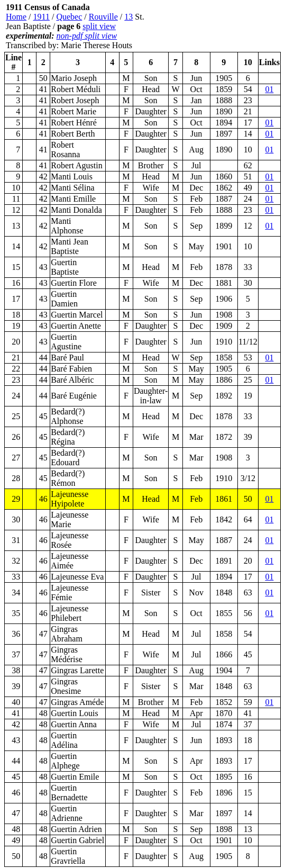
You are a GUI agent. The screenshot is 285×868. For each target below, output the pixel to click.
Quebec (69, 17)
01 (269, 89)
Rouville (103, 17)
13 (128, 17)
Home (16, 17)
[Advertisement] (217, 26)
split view (99, 26)
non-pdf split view (87, 36)
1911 (42, 17)
